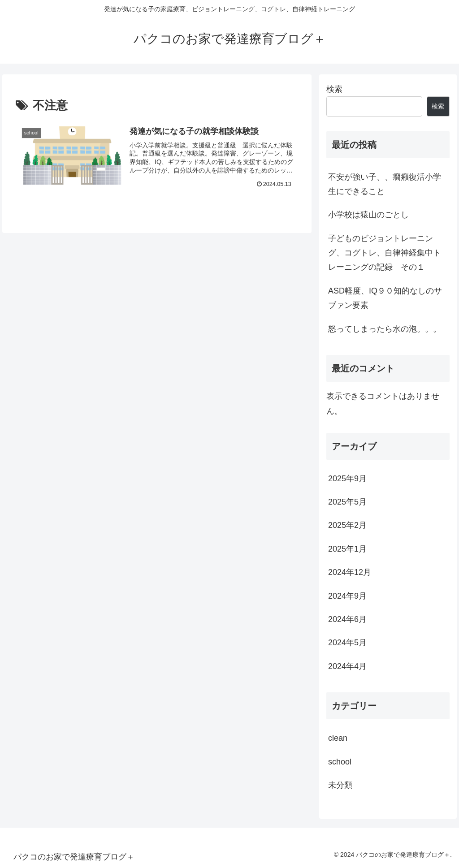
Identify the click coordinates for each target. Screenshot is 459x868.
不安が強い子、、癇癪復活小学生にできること (385, 184)
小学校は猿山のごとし (368, 215)
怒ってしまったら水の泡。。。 (385, 329)
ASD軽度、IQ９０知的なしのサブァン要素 (385, 298)
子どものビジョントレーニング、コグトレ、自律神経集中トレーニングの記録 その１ (385, 253)
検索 (334, 89)
